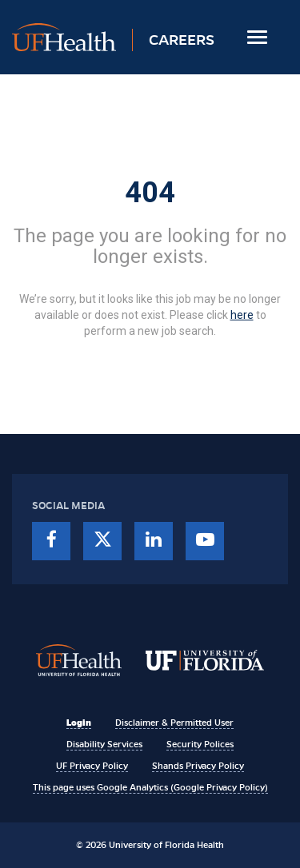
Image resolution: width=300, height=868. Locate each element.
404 (150, 193)
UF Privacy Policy (92, 766)
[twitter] (102, 541)
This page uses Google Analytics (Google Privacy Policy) (150, 787)
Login (79, 723)
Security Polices (200, 744)
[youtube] (205, 541)
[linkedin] (154, 541)
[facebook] (51, 541)
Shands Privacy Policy (198, 766)
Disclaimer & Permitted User (174, 723)
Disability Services (104, 744)
